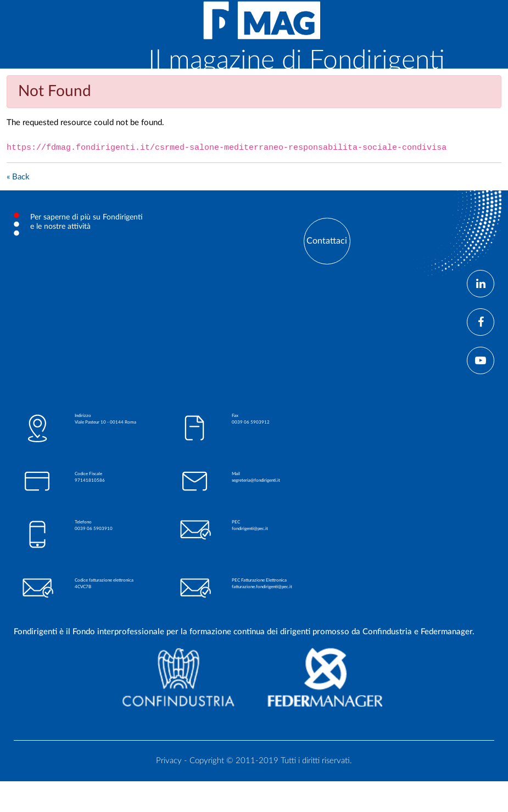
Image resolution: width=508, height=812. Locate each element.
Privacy (169, 761)
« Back (18, 177)
